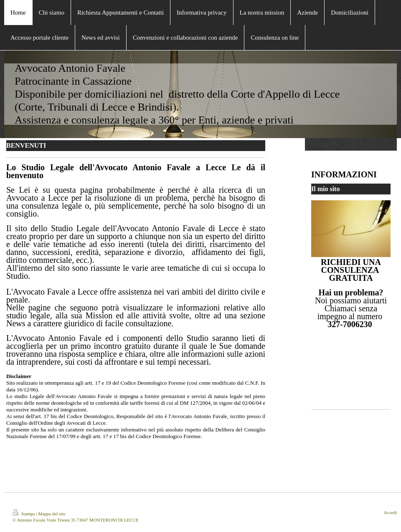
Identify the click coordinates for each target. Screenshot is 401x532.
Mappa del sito (52, 514)
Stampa (24, 514)
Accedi (390, 512)
